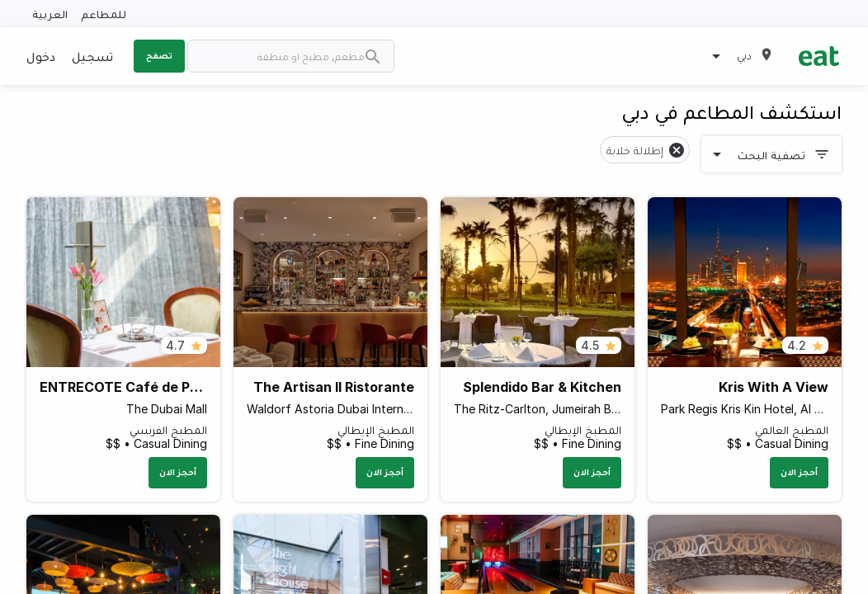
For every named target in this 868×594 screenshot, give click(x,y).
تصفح (159, 55)
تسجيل (92, 56)
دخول (41, 56)
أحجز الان (799, 472)
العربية (50, 14)
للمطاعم (104, 14)
